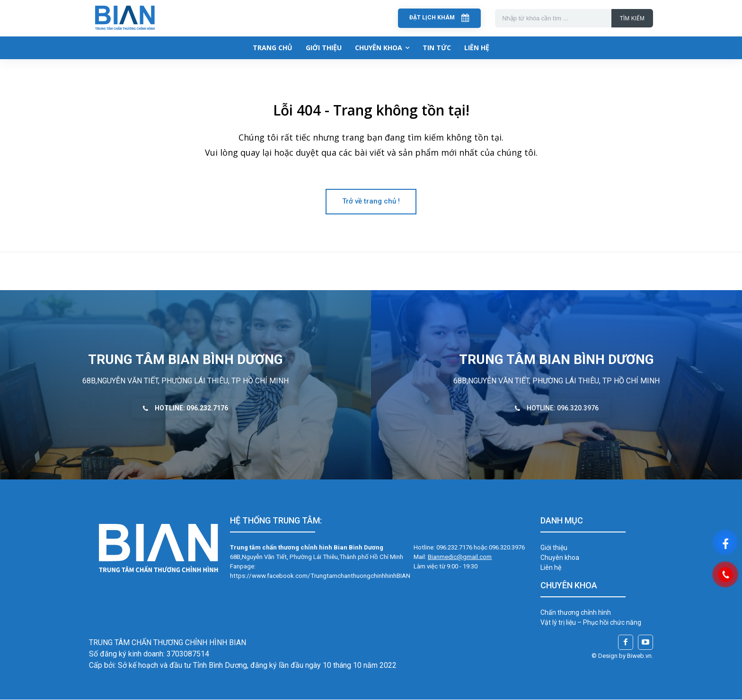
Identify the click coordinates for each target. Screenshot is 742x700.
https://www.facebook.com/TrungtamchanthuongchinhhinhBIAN (320, 576)
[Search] (632, 18)
